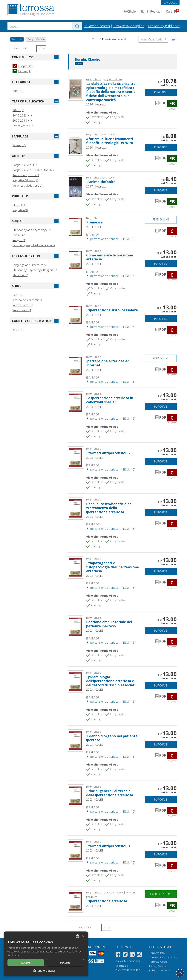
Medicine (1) (20, 275)
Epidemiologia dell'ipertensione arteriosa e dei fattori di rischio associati (111, 681)
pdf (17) (18, 91)
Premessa (94, 222)
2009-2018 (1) (22, 120)
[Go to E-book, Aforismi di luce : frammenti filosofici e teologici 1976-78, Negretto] (76, 144)
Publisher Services (160, 970)
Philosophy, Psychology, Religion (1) (35, 270)
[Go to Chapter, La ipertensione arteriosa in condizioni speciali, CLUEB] (76, 402)
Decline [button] (65, 963)
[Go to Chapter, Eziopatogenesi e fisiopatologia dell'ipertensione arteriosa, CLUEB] (76, 567)
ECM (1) (17, 295)
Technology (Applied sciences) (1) (34, 245)
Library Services (158, 966)
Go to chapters (161, 894)
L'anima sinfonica (101, 182)
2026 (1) (18, 110)
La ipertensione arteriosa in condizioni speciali (110, 400)
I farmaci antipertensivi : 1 (108, 846)
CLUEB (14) (19, 205)
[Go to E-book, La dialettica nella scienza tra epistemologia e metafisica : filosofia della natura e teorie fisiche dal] (76, 88)
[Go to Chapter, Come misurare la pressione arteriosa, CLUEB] (76, 259)
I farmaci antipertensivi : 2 (108, 453)
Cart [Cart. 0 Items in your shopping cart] (172, 12)
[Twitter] (125, 955)
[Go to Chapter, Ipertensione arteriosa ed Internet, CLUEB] (76, 365)
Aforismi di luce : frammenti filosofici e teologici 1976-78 (110, 141)
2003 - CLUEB (95, 227)
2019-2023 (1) (22, 115)
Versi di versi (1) (23, 305)
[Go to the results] (77, 26)
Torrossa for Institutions (163, 957)
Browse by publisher (164, 26)
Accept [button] (26, 963)
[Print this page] (173, 39)
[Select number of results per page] (41, 49)
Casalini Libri (123, 966)
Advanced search (97, 26)
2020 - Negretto (96, 147)
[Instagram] (139, 955)
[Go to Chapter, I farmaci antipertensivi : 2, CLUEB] (76, 457)
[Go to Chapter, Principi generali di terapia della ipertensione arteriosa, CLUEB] (76, 795)
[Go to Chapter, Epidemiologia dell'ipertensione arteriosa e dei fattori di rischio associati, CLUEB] (76, 681)
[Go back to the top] (180, 973)
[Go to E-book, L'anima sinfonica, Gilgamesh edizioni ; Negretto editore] (76, 187)
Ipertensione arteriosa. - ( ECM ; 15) (111, 239)
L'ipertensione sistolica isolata (112, 310)
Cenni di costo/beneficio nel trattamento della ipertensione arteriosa (109, 508)
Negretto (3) (20, 210)
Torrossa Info (157, 953)
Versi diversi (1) (22, 310)
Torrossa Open (158, 962)
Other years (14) (24, 126)
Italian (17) (19, 145)
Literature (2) (21, 235)
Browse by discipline (129, 26)
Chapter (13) (23, 66)
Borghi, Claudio (88, 60)
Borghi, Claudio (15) (25, 165)
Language (170, 3)
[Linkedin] (132, 955)
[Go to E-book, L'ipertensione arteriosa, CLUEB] (76, 901)
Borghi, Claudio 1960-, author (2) (33, 170)
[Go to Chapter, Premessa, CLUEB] (76, 226)
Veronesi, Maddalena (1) (28, 185)
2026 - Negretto (96, 104)
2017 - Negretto (96, 186)
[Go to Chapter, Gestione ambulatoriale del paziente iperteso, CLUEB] (76, 626)
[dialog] (46, 954)
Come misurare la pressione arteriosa (110, 257)
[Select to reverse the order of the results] (153, 39)
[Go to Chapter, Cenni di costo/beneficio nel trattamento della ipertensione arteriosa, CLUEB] (76, 508)
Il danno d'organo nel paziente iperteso (112, 738)
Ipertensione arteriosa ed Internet (108, 363)
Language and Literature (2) (30, 265)
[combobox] (45, 26)
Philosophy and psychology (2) (32, 230)
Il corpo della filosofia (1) (28, 300)
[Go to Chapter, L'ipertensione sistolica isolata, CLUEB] (76, 314)
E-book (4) (22, 71)
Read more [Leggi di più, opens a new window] (13, 955)
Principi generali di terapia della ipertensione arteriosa (110, 793)
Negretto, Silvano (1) (25, 180)
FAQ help (130, 12)
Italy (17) (18, 330)
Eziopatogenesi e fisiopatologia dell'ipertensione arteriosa (113, 567)
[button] (125, 39)
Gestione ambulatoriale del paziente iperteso (109, 624)
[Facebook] (118, 955)
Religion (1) (19, 240)
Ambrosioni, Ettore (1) (26, 175)
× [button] (83, 936)
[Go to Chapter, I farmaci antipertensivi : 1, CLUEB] (76, 850)
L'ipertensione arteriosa (107, 901)
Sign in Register (151, 12)
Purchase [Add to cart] (161, 92)
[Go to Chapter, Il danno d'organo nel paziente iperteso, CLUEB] (76, 740)
